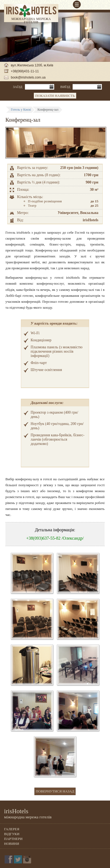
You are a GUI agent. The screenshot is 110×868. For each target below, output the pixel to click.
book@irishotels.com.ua (28, 77)
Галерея (12, 829)
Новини (12, 844)
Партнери (13, 839)
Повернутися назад (55, 791)
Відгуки (12, 834)
